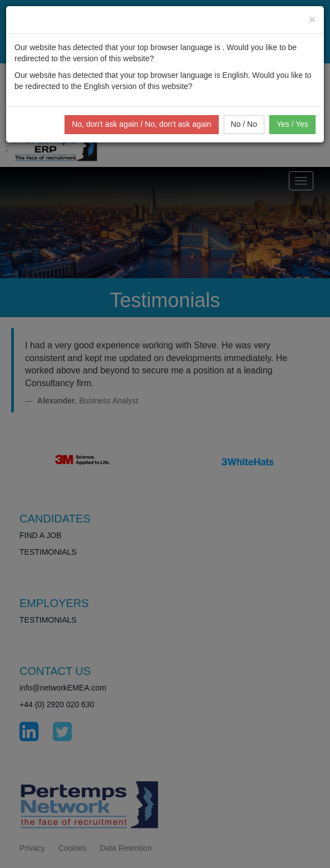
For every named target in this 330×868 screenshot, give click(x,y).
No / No (244, 124)
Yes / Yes (292, 124)
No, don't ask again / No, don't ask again (142, 124)
